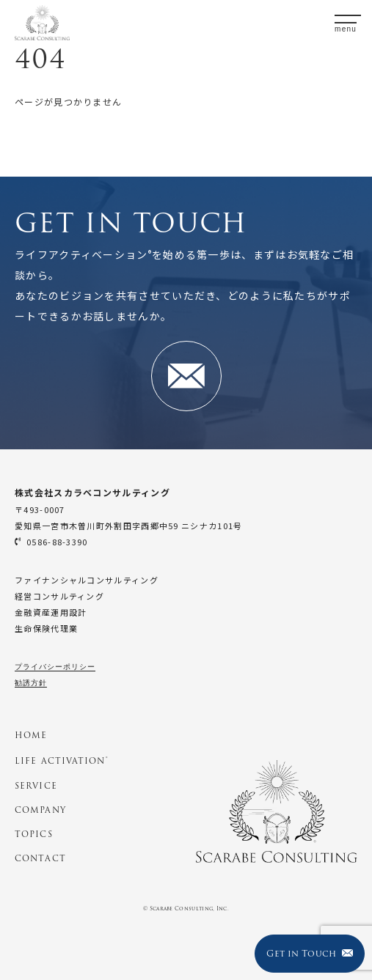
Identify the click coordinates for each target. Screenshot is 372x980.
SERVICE (36, 786)
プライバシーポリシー (55, 667)
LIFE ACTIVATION (61, 761)
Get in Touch (309, 953)
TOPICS (34, 834)
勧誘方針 (31, 683)
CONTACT (40, 858)
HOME (31, 735)
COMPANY (40, 810)
